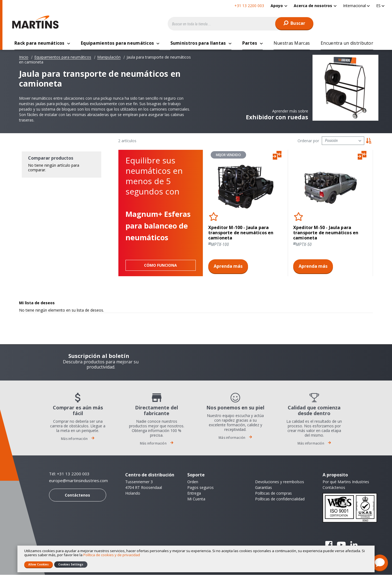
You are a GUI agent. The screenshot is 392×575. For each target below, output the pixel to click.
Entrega (194, 493)
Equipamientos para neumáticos (63, 57)
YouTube (341, 545)
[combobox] (241, 24)
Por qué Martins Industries (346, 482)
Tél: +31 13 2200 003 (69, 474)
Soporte (196, 475)
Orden (193, 482)
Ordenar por (308, 141)
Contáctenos (77, 495)
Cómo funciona (160, 265)
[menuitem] (279, 6)
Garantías (264, 488)
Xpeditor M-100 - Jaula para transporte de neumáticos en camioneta (241, 233)
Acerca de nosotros (313, 6)
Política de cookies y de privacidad (112, 555)
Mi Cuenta (196, 499)
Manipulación (109, 57)
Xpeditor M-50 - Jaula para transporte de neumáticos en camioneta (326, 233)
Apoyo (277, 6)
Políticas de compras (273, 493)
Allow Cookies (39, 564)
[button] (356, 6)
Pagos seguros (200, 488)
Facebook (329, 545)
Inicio (24, 57)
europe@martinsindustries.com (78, 481)
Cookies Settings (71, 564)
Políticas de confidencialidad (280, 499)
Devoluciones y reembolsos (280, 482)
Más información (78, 439)
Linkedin (354, 545)
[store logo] (37, 22)
